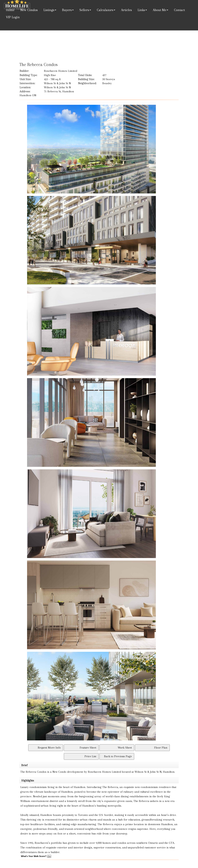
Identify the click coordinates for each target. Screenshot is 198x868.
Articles (126, 10)
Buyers (67, 10)
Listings (49, 10)
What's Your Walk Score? (36, 856)
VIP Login (13, 17)
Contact (179, 10)
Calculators (105, 10)
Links (141, 10)
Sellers (84, 10)
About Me (160, 10)
